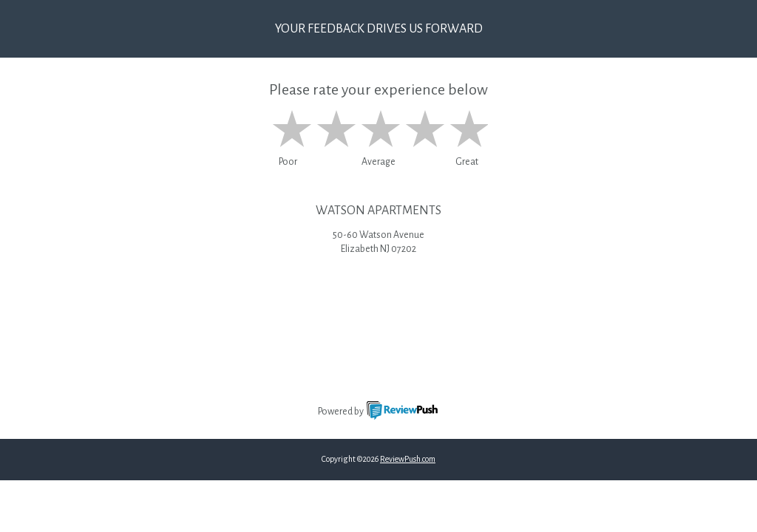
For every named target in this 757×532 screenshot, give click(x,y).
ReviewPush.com (408, 459)
